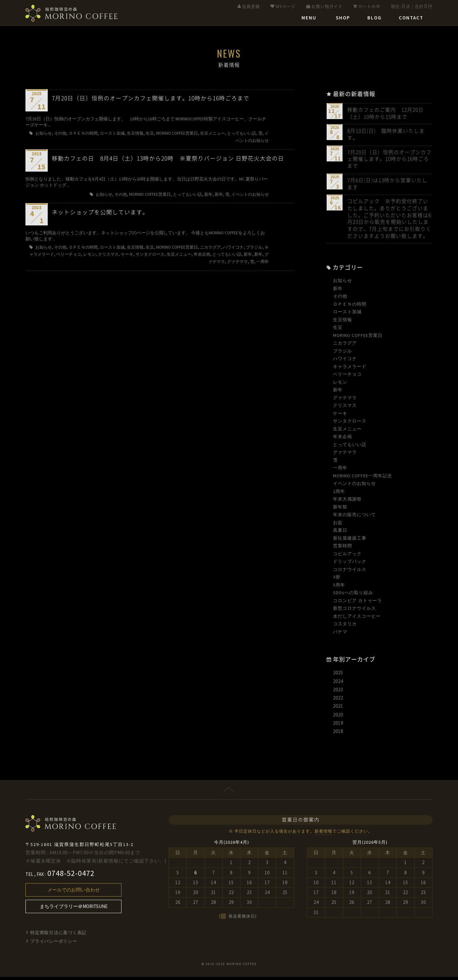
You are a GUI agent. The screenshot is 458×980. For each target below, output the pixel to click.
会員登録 (251, 7)
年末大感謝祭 (347, 502)
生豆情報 (343, 323)
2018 (338, 735)
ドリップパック (350, 565)
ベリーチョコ (347, 378)
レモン (340, 385)
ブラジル (343, 354)
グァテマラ (345, 401)
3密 (337, 580)
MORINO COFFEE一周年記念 (363, 479)
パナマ (340, 635)
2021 (338, 710)
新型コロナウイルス (354, 612)
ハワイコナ (345, 362)
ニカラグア (345, 346)
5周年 (339, 588)
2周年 (339, 494)
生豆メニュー (347, 432)
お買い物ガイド (327, 7)
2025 (338, 676)
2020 (338, 718)
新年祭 (340, 510)
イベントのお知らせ (354, 487)
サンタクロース (350, 424)
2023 (338, 693)
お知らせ (343, 284)
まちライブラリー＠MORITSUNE (74, 910)
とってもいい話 (350, 448)
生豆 (338, 331)
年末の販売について (354, 518)
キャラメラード (350, 370)
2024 (338, 684)
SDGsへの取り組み (353, 596)
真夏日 (340, 534)
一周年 (340, 471)
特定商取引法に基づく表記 (59, 936)
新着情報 (323, 835)
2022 (338, 701)
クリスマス (345, 409)
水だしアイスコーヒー (357, 619)
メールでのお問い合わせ (74, 893)
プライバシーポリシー (54, 944)
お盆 (338, 526)
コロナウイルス (350, 572)
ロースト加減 (347, 315)
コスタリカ (345, 627)
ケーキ (340, 416)
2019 (338, 726)
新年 (338, 292)
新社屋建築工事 (350, 541)
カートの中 (369, 7)
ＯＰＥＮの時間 (350, 307)
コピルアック (347, 557)
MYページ (286, 7)
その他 (340, 300)
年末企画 (343, 440)
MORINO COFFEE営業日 (358, 338)
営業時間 (343, 549)
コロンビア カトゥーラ (357, 604)
